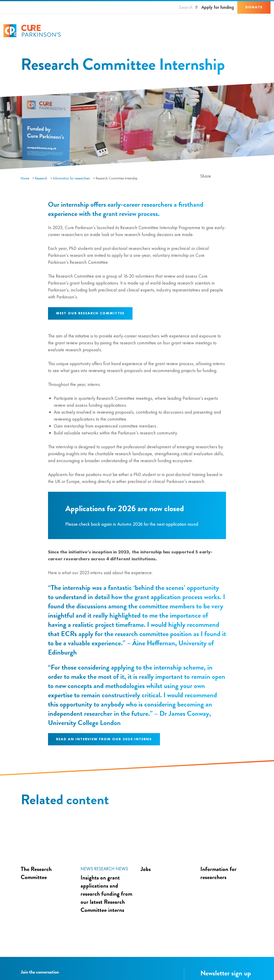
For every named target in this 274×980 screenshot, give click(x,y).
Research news (111, 869)
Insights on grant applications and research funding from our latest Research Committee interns (106, 894)
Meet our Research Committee (90, 313)
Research (41, 178)
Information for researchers (71, 178)
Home (25, 178)
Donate (254, 7)
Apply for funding (218, 7)
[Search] (188, 7)
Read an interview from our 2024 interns (104, 739)
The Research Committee (36, 873)
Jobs (146, 869)
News (87, 869)
